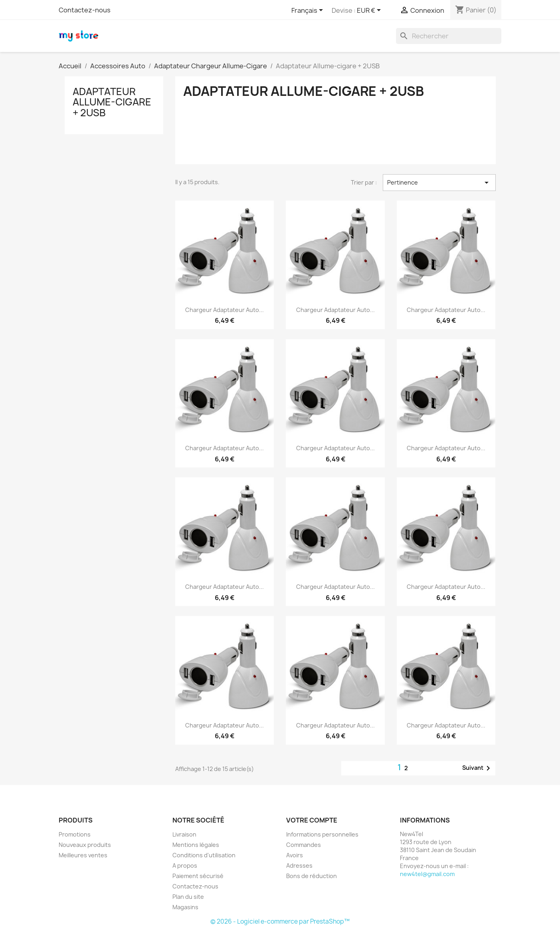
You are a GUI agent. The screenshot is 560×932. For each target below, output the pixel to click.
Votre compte (312, 820)
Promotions (75, 834)
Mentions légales (196, 845)
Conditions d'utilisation (204, 855)
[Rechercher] (449, 36)
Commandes (304, 845)
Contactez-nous (85, 10)
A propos (185, 865)
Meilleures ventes (83, 855)
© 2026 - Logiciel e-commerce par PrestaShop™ (280, 921)
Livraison (184, 834)
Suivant (478, 768)
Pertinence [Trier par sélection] (439, 183)
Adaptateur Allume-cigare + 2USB (112, 102)
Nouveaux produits (85, 845)
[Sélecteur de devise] (370, 11)
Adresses (299, 865)
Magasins (185, 907)
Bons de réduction (312, 876)
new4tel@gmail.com (427, 874)
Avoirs (295, 855)
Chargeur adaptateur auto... (225, 310)
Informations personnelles (322, 834)
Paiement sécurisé (198, 876)
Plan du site (188, 897)
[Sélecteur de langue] (309, 11)
